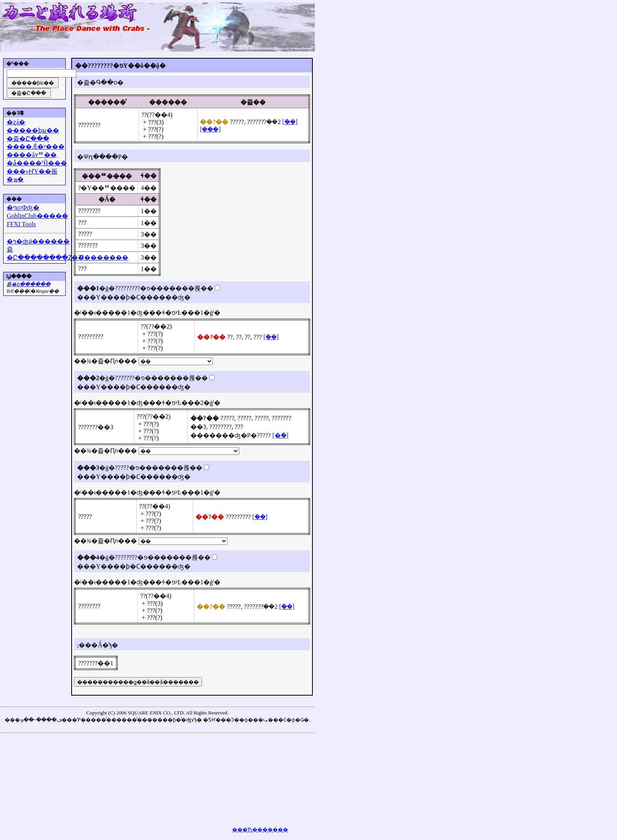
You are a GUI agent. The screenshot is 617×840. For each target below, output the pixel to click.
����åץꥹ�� (32, 155)
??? (82, 222)
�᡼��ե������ (31, 284)
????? (237, 122)
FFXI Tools (21, 224)
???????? (89, 125)
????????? (91, 337)
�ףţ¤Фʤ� (23, 208)
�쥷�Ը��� (28, 139)
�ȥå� (16, 122)
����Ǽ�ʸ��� (36, 147)
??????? (257, 122)
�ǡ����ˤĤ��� (37, 163)
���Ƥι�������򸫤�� (260, 830)
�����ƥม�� (33, 130)
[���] (210, 129)
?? (230, 337)
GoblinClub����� (37, 216)
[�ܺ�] (290, 122)
